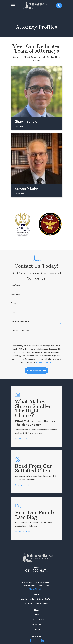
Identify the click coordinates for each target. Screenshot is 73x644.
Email (13, 312)
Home (36, 615)
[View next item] (47, 242)
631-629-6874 (37, 571)
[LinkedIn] (42, 640)
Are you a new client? (20, 321)
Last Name (15, 294)
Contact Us (36, 629)
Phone (14, 303)
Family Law (37, 624)
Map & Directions (37, 589)
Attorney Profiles (37, 620)
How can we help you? (20, 330)
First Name (15, 285)
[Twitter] (36, 640)
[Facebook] (31, 640)
